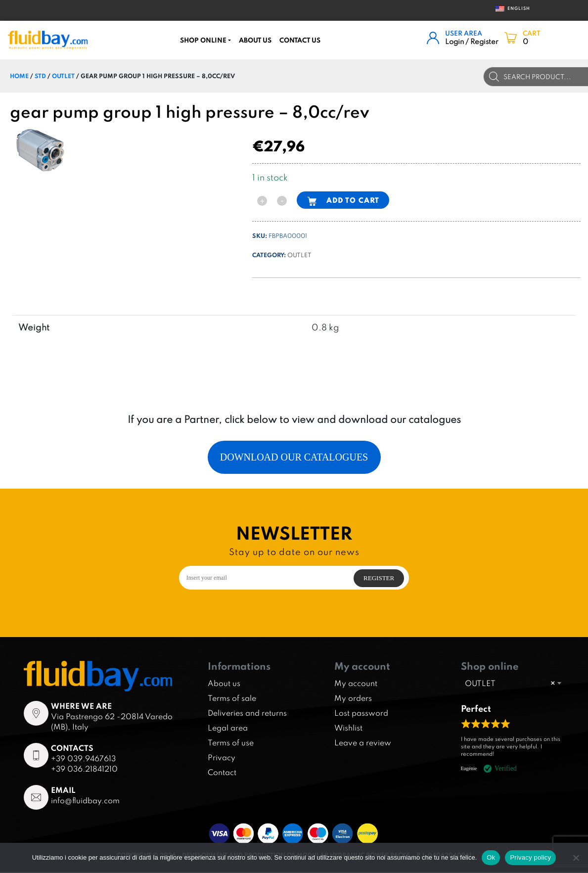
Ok (491, 857)
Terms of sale (232, 699)
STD (40, 76)
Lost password (361, 714)
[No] (576, 858)
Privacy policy (530, 857)
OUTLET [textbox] (510, 685)
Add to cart (353, 200)
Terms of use (231, 743)
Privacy (222, 758)
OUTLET (63, 76)
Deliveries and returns (247, 714)
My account (356, 684)
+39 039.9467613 (83, 760)
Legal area (228, 729)
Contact (222, 773)
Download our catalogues (294, 458)
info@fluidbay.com (85, 802)
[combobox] (513, 685)
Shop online (203, 40)
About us (255, 40)
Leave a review (363, 743)
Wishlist (348, 729)
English (510, 9)
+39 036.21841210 (84, 770)
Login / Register (472, 41)
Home (19, 76)
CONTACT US (300, 40)
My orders (353, 699)
